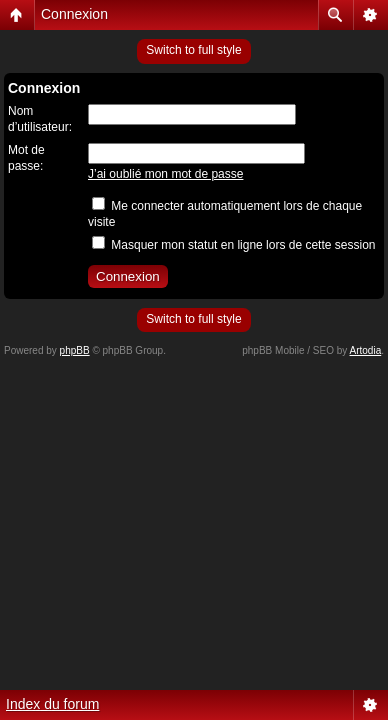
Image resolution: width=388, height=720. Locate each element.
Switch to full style (193, 50)
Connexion (74, 14)
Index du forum (52, 704)
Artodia (366, 350)
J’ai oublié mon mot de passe (165, 174)
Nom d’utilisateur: (40, 119)
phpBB (75, 350)
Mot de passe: (26, 158)
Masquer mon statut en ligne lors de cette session (233, 245)
